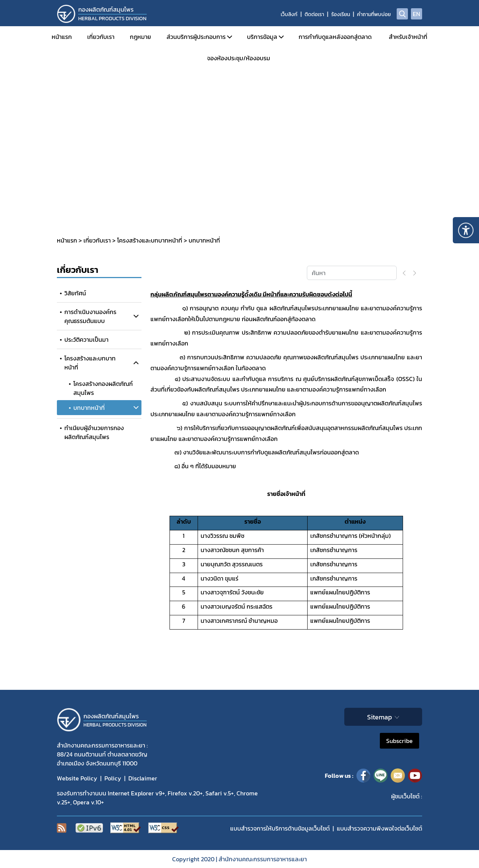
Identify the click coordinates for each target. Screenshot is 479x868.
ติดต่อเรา (314, 14)
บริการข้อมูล (262, 37)
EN (417, 14)
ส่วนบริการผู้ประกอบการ (196, 37)
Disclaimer (143, 778)
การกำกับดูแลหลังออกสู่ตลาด (335, 37)
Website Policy (77, 778)
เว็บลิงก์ (289, 14)
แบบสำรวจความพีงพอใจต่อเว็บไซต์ (379, 828)
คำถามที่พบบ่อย (374, 14)
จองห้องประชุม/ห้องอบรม (239, 58)
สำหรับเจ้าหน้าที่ (408, 37)
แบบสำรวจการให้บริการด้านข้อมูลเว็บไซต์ (280, 828)
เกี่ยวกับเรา (101, 37)
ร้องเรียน (341, 14)
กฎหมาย (141, 37)
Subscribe (399, 741)
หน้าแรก (62, 37)
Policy (113, 778)
